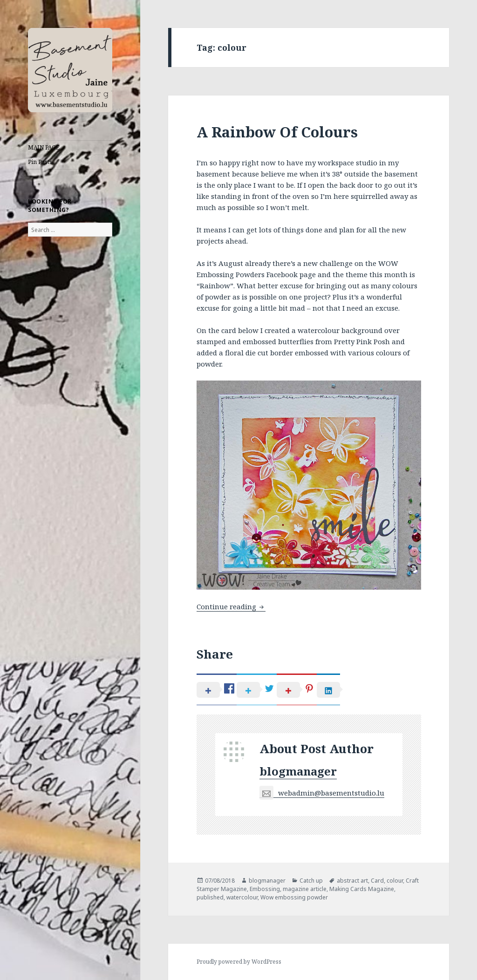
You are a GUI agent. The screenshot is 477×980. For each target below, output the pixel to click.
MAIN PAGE (44, 147)
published (210, 897)
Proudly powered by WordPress (239, 962)
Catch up (311, 881)
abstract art (352, 881)
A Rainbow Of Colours (277, 132)
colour (395, 881)
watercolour (242, 897)
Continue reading (231, 606)
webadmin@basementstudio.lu (322, 793)
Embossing (265, 889)
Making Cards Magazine (362, 889)
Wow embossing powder (294, 897)
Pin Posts (40, 162)
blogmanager (298, 771)
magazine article (305, 889)
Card (377, 881)
